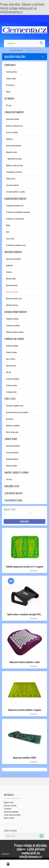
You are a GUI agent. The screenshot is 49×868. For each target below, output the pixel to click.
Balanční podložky (12, 346)
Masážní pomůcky (16, 50)
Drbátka (9, 272)
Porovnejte (33, 571)
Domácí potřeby (11, 72)
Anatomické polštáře (13, 446)
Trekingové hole (11, 392)
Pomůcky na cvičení (14, 339)
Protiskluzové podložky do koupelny (18, 212)
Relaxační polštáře (12, 459)
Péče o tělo (10, 399)
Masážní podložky (12, 292)
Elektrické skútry (14, 493)
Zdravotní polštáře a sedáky (15, 192)
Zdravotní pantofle (12, 185)
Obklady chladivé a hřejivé (15, 332)
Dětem (8, 92)
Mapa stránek (9, 818)
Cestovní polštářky (12, 452)
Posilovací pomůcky (13, 379)
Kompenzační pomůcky (15, 199)
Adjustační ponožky (12, 119)
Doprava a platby (10, 805)
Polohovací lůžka (13, 500)
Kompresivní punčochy (14, 145)
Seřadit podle (10, 509)
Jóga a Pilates (11, 359)
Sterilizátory (10, 85)
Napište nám (9, 802)
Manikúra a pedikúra (13, 425)
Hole (8, 232)
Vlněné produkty (11, 466)
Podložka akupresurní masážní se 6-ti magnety (24, 567)
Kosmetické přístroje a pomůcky (17, 412)
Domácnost (10, 65)
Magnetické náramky (15, 159)
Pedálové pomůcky (12, 319)
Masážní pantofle (12, 285)
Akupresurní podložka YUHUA (24, 758)
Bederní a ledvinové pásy (14, 126)
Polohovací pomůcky (13, 325)
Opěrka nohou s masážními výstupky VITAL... (25, 614)
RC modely (9, 98)
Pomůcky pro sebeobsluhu (15, 219)
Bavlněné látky (12, 486)
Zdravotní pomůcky (14, 112)
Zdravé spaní (11, 439)
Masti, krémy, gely (12, 432)
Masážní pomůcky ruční (14, 298)
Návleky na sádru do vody (14, 165)
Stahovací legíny (11, 385)
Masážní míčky (11, 279)
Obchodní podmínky (11, 812)
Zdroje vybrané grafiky (12, 815)
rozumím (5, 854)
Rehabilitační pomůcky (16, 312)
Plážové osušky (11, 78)
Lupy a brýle (10, 238)
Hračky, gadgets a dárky (17, 472)
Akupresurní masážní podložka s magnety (25, 710)
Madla (8, 225)
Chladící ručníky (11, 352)
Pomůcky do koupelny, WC (15, 205)
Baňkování (9, 265)
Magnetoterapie (11, 152)
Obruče (8, 372)
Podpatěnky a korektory (14, 172)
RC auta (9, 105)
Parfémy (9, 479)
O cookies (8, 808)
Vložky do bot (11, 178)
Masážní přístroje (12, 305)
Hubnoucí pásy (11, 366)
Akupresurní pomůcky (13, 259)
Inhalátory (9, 139)
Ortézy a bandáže (12, 132)
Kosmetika (10, 419)
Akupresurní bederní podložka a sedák (24, 662)
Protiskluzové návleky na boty (16, 245)
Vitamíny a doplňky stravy (15, 406)
